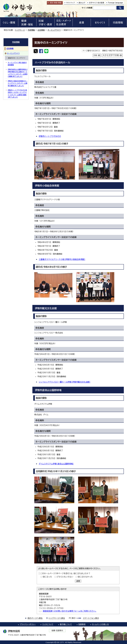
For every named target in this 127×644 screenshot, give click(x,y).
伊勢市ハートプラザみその (50, 136)
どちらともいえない (65, 577)
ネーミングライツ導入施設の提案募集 (17, 64)
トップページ (20, 30)
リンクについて (48, 624)
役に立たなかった (85, 577)
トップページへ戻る (57, 618)
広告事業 (41, 30)
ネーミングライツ (54, 30)
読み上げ (82, 3)
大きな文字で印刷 (111, 55)
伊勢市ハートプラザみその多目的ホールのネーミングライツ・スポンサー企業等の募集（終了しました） (17, 94)
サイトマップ (70, 3)
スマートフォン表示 (91, 618)
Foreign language (115, 3)
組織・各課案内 (57, 631)
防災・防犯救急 (56, 3)
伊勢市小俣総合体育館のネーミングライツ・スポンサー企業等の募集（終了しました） (18, 83)
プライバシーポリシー (28, 624)
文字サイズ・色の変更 (97, 3)
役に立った (47, 577)
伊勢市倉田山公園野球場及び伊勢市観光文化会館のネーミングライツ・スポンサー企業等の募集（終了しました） (18, 73)
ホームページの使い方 (100, 624)
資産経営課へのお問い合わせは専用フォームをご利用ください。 (70, 611)
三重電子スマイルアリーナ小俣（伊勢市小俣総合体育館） (62, 259)
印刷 (95, 55)
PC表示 (72, 618)
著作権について (66, 624)
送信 (78, 581)
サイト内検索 (87, 8)
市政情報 (31, 30)
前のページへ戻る (35, 618)
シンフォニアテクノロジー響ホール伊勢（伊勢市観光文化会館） (65, 382)
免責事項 (82, 624)
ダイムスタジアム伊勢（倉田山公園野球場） (56, 464)
